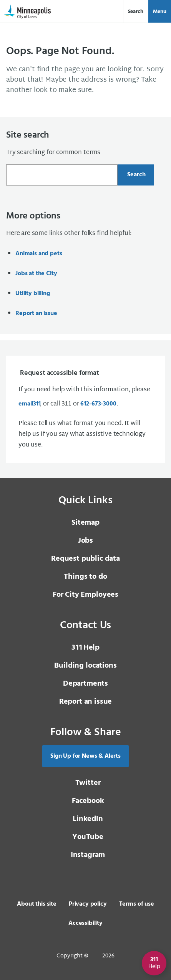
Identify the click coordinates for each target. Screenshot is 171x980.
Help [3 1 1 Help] (85, 648)
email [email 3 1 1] (29, 404)
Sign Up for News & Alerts (85, 756)
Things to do (85, 577)
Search (136, 12)
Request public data (85, 559)
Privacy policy (88, 904)
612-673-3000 (98, 404)
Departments (85, 684)
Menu (160, 12)
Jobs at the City (36, 274)
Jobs (85, 541)
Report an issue (36, 314)
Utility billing (33, 294)
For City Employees (85, 595)
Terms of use (137, 904)
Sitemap (85, 523)
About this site (37, 904)
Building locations (85, 666)
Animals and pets (39, 254)
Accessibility (85, 923)
